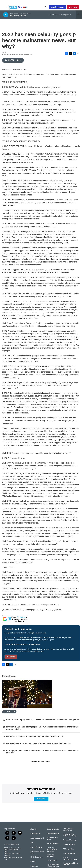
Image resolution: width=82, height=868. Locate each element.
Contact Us (34, 866)
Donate (74, 7)
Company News (36, 834)
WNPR (13, 854)
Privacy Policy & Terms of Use (68, 830)
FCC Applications (69, 849)
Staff (32, 843)
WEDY (6, 852)
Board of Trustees (36, 847)
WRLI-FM (7, 856)
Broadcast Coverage (70, 840)
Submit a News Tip (53, 829)
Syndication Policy (69, 853)
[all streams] (79, 15)
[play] (6, 15)
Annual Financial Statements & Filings (70, 835)
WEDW (16, 850)
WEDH (6, 850)
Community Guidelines (50, 856)
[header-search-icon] (45, 7)
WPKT (18, 854)
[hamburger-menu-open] (5, 7)
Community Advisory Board (37, 852)
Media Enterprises (36, 857)
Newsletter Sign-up (53, 834)
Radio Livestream (52, 844)
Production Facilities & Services (70, 864)
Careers (33, 862)
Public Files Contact (10, 857)
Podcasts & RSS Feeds (52, 839)
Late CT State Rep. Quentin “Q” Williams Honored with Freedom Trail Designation (43, 720)
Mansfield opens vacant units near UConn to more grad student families (38, 743)
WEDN (11, 850)
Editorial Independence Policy (70, 859)
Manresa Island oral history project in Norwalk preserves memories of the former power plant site (42, 728)
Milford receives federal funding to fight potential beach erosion (35, 736)
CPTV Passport (52, 861)
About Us (33, 829)
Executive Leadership (37, 838)
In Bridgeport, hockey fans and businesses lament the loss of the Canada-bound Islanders (42, 752)
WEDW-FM (7, 854)
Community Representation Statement (52, 849)
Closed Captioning (69, 844)
